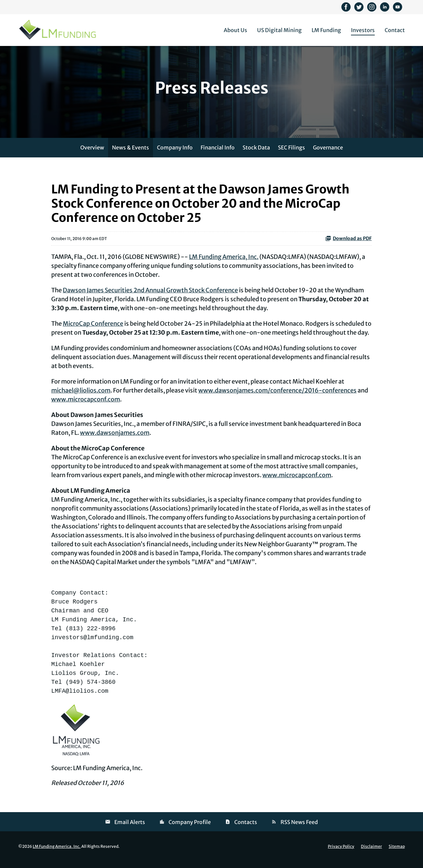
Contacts (246, 829)
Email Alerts (130, 829)
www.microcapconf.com (86, 407)
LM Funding (326, 30)
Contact (395, 30)
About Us (235, 30)
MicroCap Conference (93, 331)
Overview (92, 154)
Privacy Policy (341, 853)
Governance (328, 154)
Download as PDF (348, 246)
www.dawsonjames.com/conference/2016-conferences (277, 398)
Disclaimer (371, 853)
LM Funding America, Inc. (224, 264)
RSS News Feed (299, 829)
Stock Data (256, 154)
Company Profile (190, 829)
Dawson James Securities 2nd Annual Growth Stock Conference (150, 297)
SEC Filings (291, 154)
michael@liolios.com (81, 398)
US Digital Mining (279, 30)
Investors (363, 30)
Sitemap (397, 853)
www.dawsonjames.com (115, 440)
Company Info (175, 154)
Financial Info (218, 154)
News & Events (131, 154)
